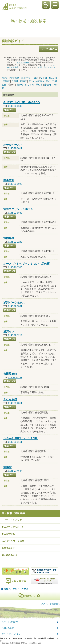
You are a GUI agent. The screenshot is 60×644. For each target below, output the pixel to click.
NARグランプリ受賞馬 (13, 541)
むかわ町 (53, 78)
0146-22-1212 (15, 335)
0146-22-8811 (15, 148)
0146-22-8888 (15, 213)
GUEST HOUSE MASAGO (22, 102)
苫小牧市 (25, 78)
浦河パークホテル (14, 303)
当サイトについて (10, 622)
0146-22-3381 (15, 306)
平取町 (6, 81)
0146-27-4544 (15, 471)
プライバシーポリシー (12, 634)
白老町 (5, 78)
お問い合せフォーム (46, 67)
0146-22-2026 (15, 184)
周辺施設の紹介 (9, 555)
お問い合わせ (8, 628)
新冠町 (23, 81)
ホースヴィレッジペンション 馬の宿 (26, 264)
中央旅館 (9, 180)
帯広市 (39, 85)
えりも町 (29, 85)
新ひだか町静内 (36, 81)
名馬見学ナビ (8, 548)
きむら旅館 (10, 399)
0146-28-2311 (15, 403)
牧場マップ (10, 110)
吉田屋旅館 (10, 374)
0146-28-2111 (15, 442)
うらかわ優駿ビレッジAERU (21, 438)
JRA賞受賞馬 (8, 534)
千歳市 (35, 78)
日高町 (15, 81)
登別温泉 (15, 78)
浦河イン (9, 332)
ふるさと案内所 (23, 62)
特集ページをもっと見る (16, 589)
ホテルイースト (13, 145)
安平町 (44, 78)
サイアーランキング (12, 520)
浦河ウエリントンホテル (18, 209)
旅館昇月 (9, 238)
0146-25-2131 (15, 377)
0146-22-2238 (15, 242)
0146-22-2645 (15, 106)
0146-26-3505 (15, 267)
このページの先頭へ (51, 604)
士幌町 (48, 85)
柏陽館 (7, 467)
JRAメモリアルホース (13, 527)
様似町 (20, 85)
